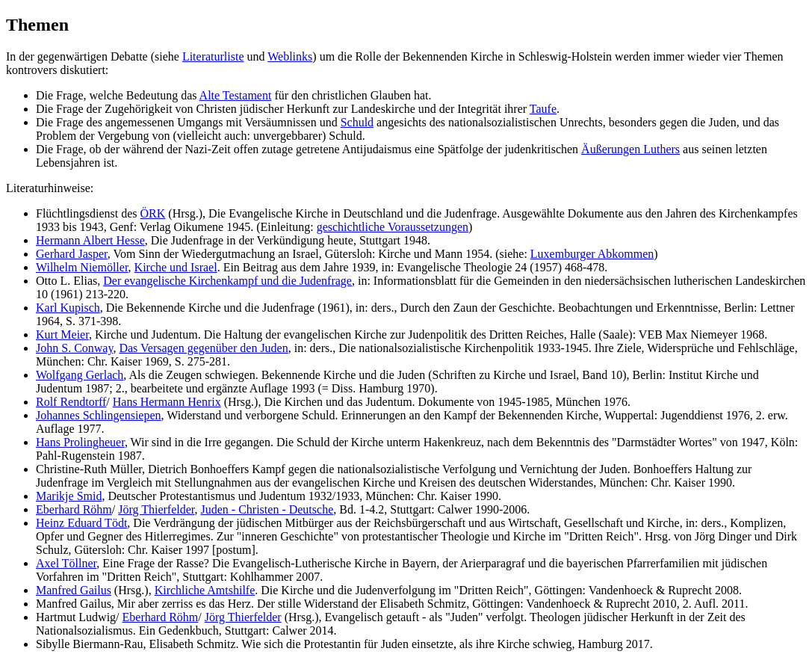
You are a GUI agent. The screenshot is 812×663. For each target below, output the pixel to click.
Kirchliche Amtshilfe (205, 590)
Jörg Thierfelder (156, 509)
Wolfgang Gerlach (80, 375)
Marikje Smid (69, 496)
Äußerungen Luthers (630, 149)
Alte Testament (236, 95)
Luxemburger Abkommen (592, 254)
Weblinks (290, 56)
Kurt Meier (62, 334)
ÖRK (153, 213)
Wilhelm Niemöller (82, 267)
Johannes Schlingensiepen (99, 415)
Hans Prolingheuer (80, 442)
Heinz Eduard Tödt (81, 523)
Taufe (543, 109)
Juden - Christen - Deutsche (267, 509)
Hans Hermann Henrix (167, 402)
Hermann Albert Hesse (90, 240)
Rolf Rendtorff (71, 402)
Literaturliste (213, 56)
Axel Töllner (66, 563)
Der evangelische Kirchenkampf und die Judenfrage (227, 281)
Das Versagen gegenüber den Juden (203, 348)
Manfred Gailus (74, 590)
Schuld (357, 122)
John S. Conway (74, 348)
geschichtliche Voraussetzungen (393, 227)
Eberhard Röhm (74, 509)
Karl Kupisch (68, 308)
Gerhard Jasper (72, 254)
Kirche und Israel (176, 267)
